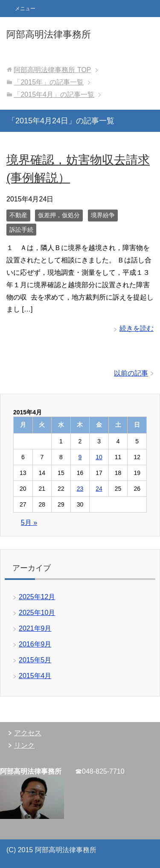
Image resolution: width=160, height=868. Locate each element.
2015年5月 (35, 660)
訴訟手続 (21, 230)
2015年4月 (35, 676)
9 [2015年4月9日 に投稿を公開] (80, 457)
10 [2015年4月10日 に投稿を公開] (99, 457)
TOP (52, 70)
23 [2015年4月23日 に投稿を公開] (80, 489)
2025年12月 (37, 597)
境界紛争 (103, 215)
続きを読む (137, 328)
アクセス (28, 733)
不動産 (18, 215)
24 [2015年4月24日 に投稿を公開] (99, 489)
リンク (24, 745)
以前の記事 (131, 373)
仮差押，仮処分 (59, 215)
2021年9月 (35, 628)
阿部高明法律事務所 (49, 34)
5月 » (29, 523)
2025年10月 (37, 613)
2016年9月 (35, 644)
